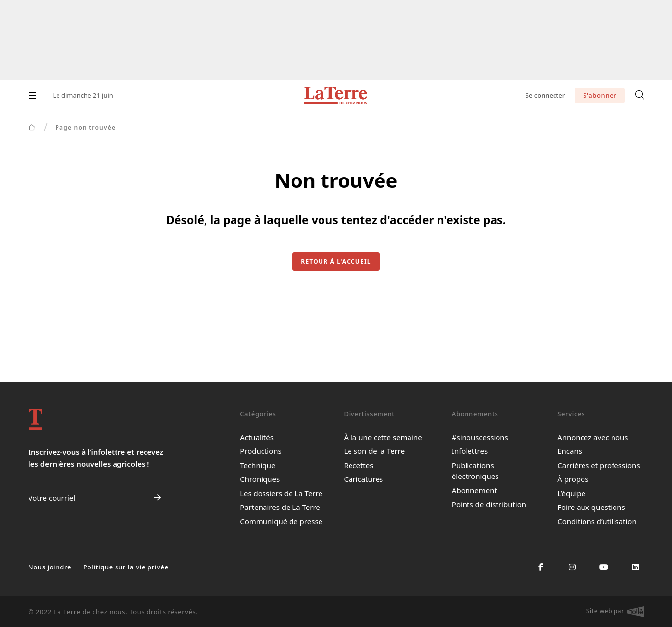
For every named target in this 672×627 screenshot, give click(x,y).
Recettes (358, 465)
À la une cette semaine (383, 437)
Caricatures (363, 479)
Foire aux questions (591, 507)
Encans (570, 451)
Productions (261, 451)
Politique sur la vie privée (126, 567)
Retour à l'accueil (336, 261)
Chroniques (260, 479)
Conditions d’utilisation (597, 521)
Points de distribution (489, 504)
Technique (258, 465)
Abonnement (474, 490)
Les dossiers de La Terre (281, 493)
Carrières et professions (599, 465)
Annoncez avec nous (593, 437)
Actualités (257, 437)
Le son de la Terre (374, 451)
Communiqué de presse (281, 521)
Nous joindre (50, 567)
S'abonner (600, 95)
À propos (573, 479)
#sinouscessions (480, 437)
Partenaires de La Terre (280, 507)
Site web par (615, 612)
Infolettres (470, 451)
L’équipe (571, 493)
